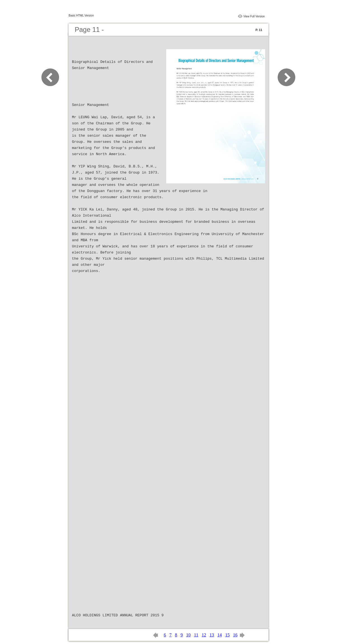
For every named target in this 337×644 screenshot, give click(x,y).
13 (212, 635)
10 (188, 635)
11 (196, 635)
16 (235, 635)
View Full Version (254, 16)
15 (227, 635)
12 (204, 635)
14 (219, 635)
